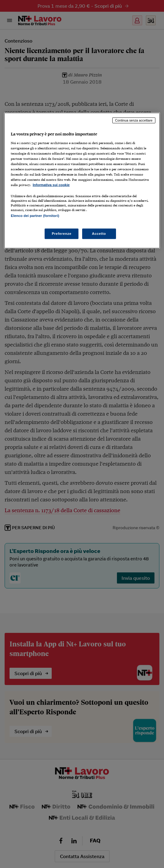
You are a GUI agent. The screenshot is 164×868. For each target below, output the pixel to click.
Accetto (99, 234)
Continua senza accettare (134, 120)
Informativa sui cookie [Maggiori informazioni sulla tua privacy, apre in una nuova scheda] (51, 185)
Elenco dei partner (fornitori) (35, 216)
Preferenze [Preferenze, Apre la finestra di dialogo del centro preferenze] (62, 234)
